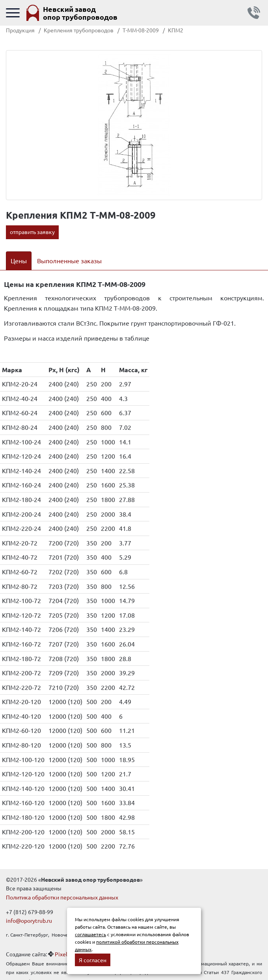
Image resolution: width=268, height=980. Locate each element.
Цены (19, 260)
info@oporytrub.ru (29, 920)
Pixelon (64, 954)
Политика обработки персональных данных (62, 897)
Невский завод (80, 13)
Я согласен (93, 960)
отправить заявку (32, 232)
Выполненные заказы (69, 260)
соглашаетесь (90, 934)
